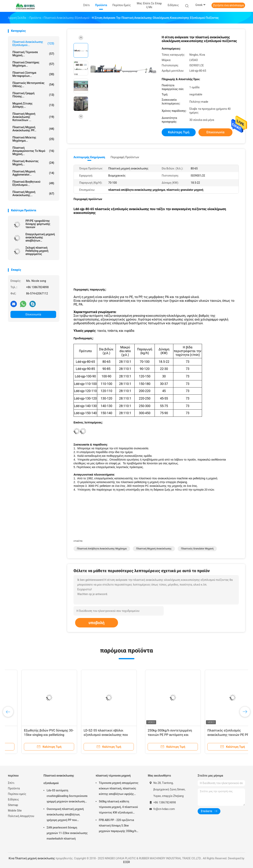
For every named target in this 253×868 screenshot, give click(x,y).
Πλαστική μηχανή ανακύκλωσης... (33, 194)
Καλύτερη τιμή (179, 132)
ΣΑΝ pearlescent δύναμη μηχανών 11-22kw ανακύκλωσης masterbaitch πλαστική (67, 833)
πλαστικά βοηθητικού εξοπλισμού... (33, 183)
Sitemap (13, 805)
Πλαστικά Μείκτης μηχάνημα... (33, 139)
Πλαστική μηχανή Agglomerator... (33, 173)
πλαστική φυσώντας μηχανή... (33, 163)
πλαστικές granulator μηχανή (197, 549)
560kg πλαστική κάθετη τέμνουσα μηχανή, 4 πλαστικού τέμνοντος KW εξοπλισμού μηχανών (118, 808)
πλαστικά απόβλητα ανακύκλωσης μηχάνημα (102, 549)
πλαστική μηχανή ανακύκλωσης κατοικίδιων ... (33, 117)
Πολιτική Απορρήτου (21, 816)
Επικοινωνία (33, 314)
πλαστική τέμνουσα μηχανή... (33, 54)
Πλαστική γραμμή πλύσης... (33, 95)
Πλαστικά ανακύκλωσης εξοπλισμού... (33, 43)
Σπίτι (11, 783)
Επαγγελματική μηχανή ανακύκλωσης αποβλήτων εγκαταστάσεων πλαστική (40, 237)
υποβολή (97, 623)
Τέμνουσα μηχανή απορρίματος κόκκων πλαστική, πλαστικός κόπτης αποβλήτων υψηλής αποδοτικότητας (119, 789)
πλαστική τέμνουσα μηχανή (113, 776)
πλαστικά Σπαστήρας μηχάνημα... (33, 64)
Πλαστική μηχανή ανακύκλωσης (154, 549)
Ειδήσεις (13, 799)
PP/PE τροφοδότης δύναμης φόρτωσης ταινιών (38, 224)
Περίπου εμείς (17, 794)
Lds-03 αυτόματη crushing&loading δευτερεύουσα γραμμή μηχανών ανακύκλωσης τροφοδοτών (215, 735)
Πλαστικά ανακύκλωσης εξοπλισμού (59, 779)
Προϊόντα (14, 788)
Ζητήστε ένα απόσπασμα (228, 5)
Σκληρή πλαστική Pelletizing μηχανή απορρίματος (37, 251)
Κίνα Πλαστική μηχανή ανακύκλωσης (32, 858)
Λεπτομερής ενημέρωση (89, 157)
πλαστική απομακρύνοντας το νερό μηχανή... (33, 151)
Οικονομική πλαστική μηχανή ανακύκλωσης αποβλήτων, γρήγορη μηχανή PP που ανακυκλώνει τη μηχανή (65, 815)
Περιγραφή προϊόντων (125, 157)
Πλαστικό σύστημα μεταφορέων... (33, 74)
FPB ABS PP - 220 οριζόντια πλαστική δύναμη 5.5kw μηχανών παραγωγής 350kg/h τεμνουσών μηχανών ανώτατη (118, 826)
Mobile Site (15, 811)
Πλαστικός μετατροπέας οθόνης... (33, 85)
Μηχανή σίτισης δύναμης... (33, 105)
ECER (126, 862)
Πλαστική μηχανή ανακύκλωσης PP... (33, 129)
